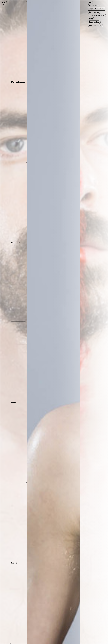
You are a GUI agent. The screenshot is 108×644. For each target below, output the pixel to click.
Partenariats (94, 22)
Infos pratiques (95, 25)
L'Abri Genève (95, 6)
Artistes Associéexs (96, 9)
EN (90, 2)
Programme (94, 12)
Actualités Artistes (97, 15)
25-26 (4, 2)
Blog (91, 19)
